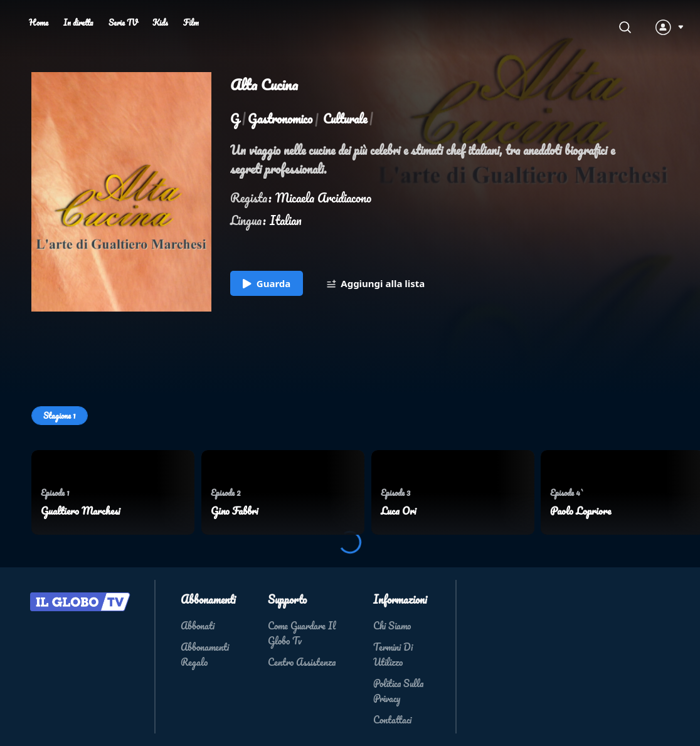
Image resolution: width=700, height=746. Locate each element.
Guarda (267, 284)
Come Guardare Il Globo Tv (302, 633)
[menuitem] (113, 492)
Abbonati (198, 626)
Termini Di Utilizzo (393, 654)
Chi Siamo (392, 626)
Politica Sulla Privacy (398, 691)
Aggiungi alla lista (376, 284)
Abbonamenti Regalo (205, 654)
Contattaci (392, 720)
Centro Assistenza (302, 662)
